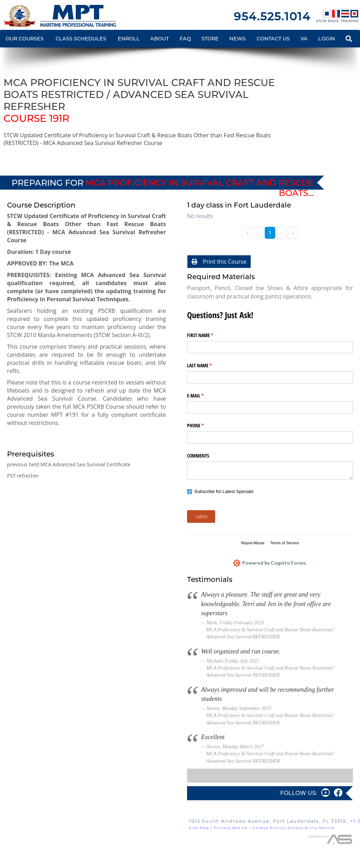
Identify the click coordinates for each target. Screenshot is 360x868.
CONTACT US (273, 39)
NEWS (237, 39)
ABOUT (159, 39)
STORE (210, 39)
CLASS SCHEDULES (81, 39)
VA (304, 39)
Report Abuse (253, 543)
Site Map (199, 828)
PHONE (204, 426)
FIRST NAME (208, 335)
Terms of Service (284, 543)
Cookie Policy (268, 828)
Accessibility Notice (311, 828)
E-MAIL (204, 396)
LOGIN (327, 39)
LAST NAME (208, 366)
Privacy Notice (231, 828)
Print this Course (219, 262)
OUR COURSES (25, 39)
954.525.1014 (272, 16)
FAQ (185, 39)
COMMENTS (198, 456)
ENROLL (129, 39)
